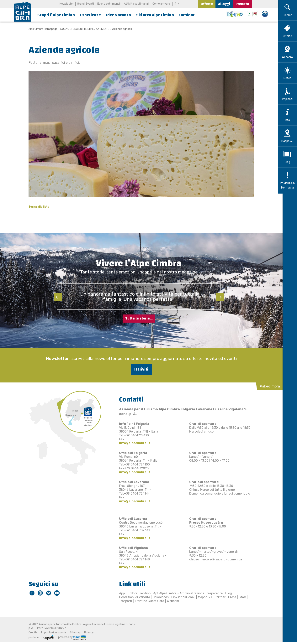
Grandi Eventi (85, 4)
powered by (70, 637)
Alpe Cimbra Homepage (41, 29)
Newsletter (67, 4)
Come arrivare (161, 4)
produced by (39, 637)
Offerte (207, 4)
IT (175, 4)
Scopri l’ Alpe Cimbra (56, 15)
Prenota (242, 4)
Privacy (87, 633)
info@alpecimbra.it (132, 443)
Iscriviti (139, 369)
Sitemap (73, 633)
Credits (31, 633)
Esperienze (90, 15)
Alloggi (224, 4)
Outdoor (187, 15)
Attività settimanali (136, 4)
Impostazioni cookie (51, 633)
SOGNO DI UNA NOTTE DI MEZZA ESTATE (82, 29)
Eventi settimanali (109, 4)
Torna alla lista (37, 207)
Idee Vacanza (119, 15)
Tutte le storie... (139, 318)
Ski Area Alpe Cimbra (155, 15)
